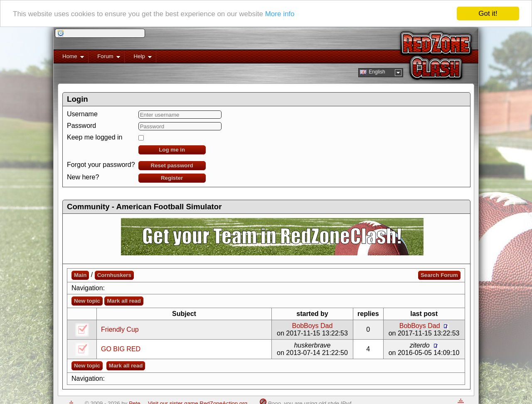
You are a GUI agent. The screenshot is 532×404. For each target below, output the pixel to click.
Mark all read (124, 301)
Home (69, 58)
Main (80, 275)
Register (172, 178)
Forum (104, 58)
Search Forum (439, 275)
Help (138, 58)
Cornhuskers (114, 275)
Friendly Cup (120, 329)
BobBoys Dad (313, 326)
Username (82, 114)
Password (81, 126)
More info (280, 13)
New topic (87, 301)
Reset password (172, 165)
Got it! (488, 13)
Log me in (172, 150)
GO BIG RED (121, 349)
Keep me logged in (95, 137)
